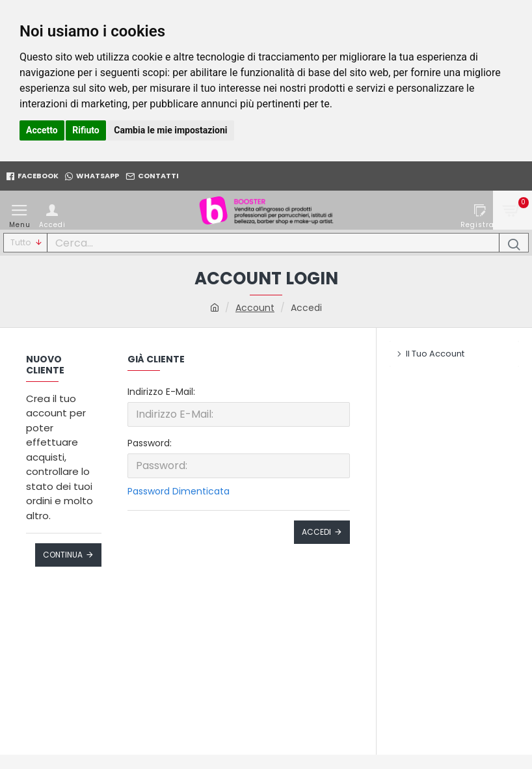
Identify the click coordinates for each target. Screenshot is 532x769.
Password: (150, 443)
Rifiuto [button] (86, 130)
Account (255, 308)
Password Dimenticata (179, 491)
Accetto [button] (42, 130)
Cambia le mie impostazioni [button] (170, 130)
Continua (63, 555)
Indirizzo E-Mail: (161, 392)
